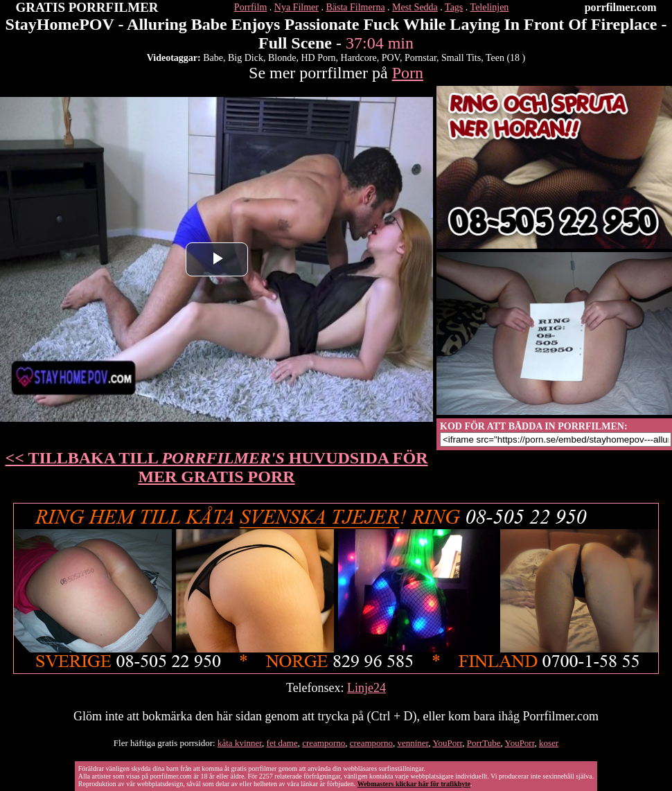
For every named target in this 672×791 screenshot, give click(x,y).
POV (391, 58)
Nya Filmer (297, 7)
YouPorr (447, 743)
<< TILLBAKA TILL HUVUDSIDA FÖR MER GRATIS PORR (217, 467)
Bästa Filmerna (355, 7)
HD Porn (318, 58)
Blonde (282, 58)
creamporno (324, 743)
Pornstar (421, 58)
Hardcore (359, 58)
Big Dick (246, 58)
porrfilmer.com (621, 7)
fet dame (282, 743)
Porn (408, 73)
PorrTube (484, 743)
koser (549, 743)
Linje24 (366, 688)
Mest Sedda (415, 7)
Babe (213, 58)
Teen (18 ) (505, 58)
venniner (413, 743)
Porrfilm (250, 7)
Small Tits (461, 58)
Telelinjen (490, 7)
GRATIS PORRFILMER (87, 7)
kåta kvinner (240, 743)
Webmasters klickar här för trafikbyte (414, 784)
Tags (454, 7)
